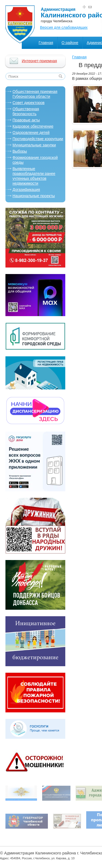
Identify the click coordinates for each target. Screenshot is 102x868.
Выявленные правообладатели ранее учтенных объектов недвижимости (34, 176)
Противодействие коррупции (38, 139)
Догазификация (26, 190)
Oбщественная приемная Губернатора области (35, 94)
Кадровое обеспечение (33, 126)
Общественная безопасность (26, 111)
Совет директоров (29, 103)
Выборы (20, 151)
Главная (46, 43)
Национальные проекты (34, 196)
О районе (70, 43)
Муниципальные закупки (34, 145)
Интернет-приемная (39, 61)
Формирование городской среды (35, 160)
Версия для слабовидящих (64, 27)
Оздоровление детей (31, 133)
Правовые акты (26, 120)
